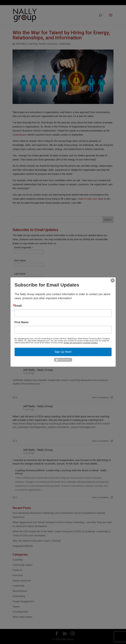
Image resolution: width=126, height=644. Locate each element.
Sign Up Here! (63, 352)
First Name (22, 322)
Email (18, 306)
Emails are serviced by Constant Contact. (81, 343)
